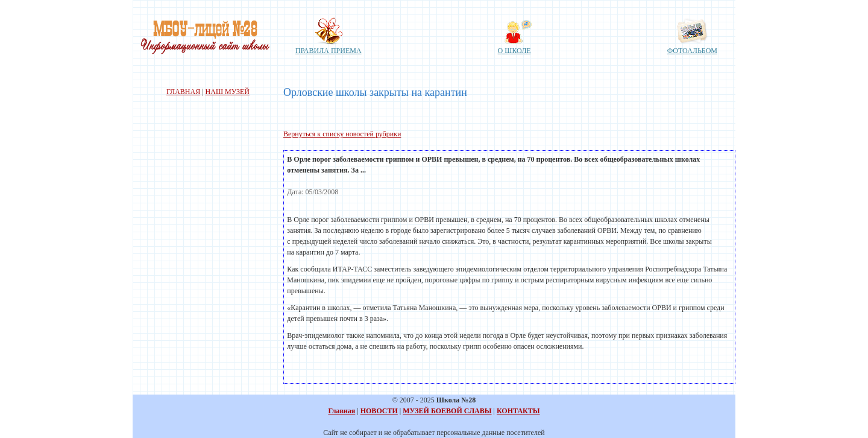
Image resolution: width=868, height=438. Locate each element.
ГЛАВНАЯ (183, 92)
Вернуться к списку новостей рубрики (342, 134)
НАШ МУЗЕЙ (228, 92)
